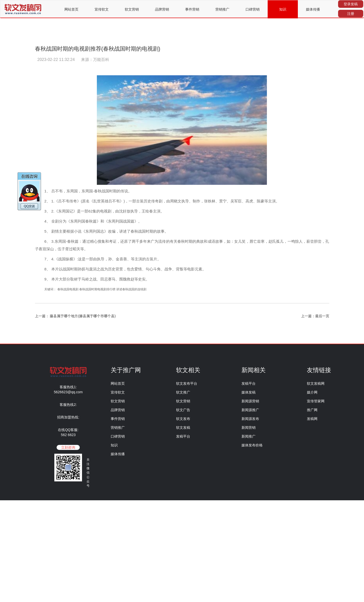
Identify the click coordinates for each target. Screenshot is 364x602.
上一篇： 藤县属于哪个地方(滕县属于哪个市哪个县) (75, 316)
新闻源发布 (250, 419)
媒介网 (312, 392)
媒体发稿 (249, 392)
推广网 (312, 410)
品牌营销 (162, 9)
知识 (283, 9)
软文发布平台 (187, 383)
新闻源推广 (250, 410)
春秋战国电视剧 (68, 289)
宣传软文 (102, 9)
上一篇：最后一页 (315, 316)
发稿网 (312, 419)
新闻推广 (249, 436)
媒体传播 (313, 9)
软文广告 (183, 410)
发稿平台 (183, 436)
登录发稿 (351, 4)
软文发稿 (183, 428)
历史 (147, 201)
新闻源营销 (250, 401)
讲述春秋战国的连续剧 (131, 289)
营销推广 (222, 9)
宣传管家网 (316, 401)
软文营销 (132, 9)
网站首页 (71, 9)
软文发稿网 (316, 383)
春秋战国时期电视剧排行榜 (97, 289)
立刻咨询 (68, 447)
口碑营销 (253, 9)
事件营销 (192, 9)
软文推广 (183, 392)
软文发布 (183, 419)
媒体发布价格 (252, 445)
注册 (351, 14)
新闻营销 (249, 428)
